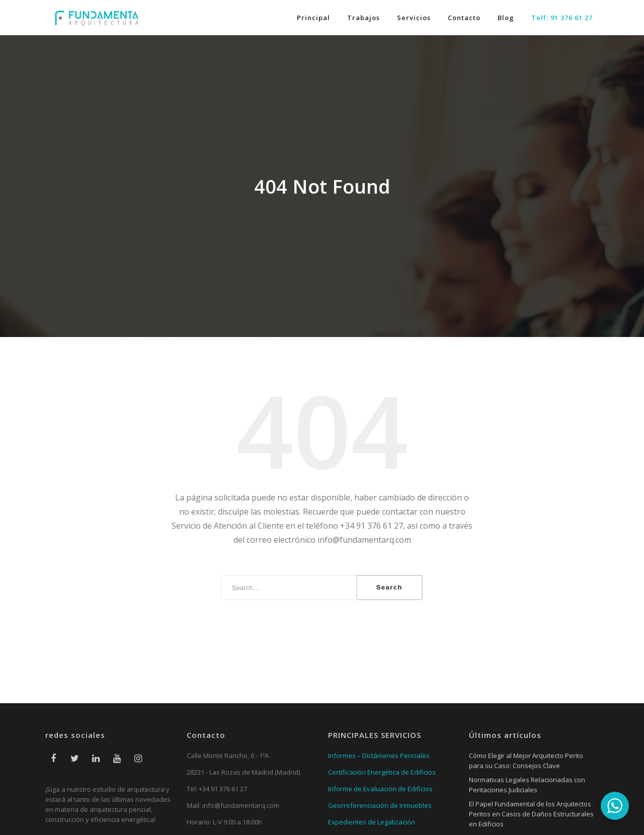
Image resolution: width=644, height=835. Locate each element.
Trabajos (364, 18)
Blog (506, 18)
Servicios (414, 18)
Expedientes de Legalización (372, 822)
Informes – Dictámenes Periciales (379, 756)
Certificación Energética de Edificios (382, 772)
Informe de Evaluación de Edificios (380, 789)
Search (389, 587)
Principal (313, 18)
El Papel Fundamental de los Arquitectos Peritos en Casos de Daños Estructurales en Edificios (531, 814)
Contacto (464, 18)
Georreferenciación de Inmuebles (380, 805)
